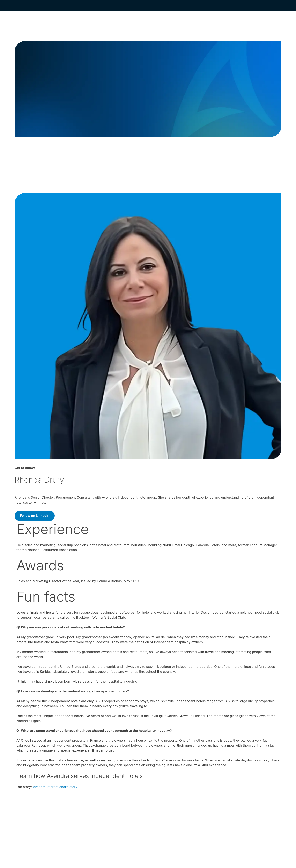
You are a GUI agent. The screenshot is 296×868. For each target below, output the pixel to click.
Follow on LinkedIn (35, 516)
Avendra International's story (55, 787)
